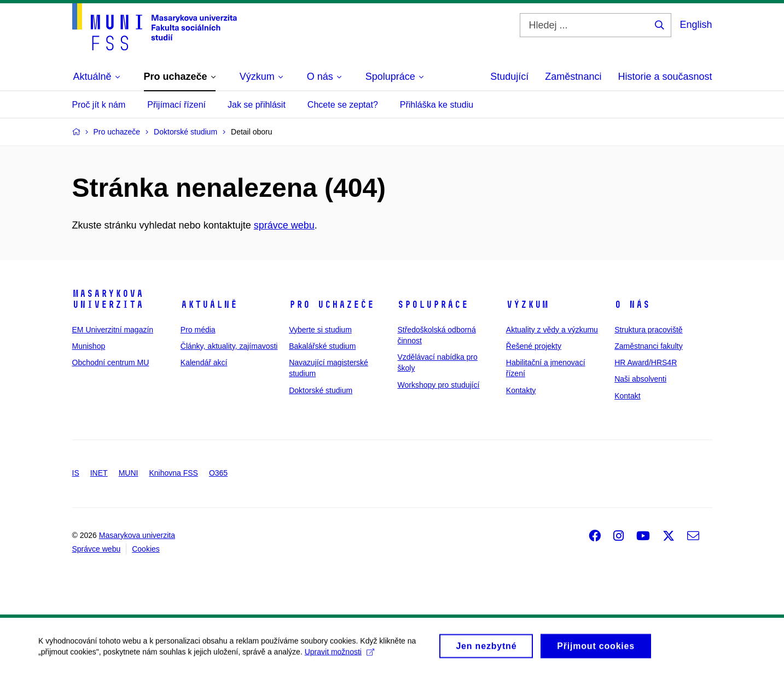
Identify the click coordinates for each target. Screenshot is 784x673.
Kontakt (627, 396)
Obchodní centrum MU (111, 362)
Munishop (89, 346)
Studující (509, 77)
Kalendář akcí (204, 362)
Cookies (146, 549)
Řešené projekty (534, 346)
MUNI (129, 473)
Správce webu (97, 549)
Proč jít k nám (99, 105)
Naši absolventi (640, 379)
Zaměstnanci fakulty (649, 346)
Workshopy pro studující (438, 385)
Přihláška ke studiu (437, 105)
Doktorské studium (321, 390)
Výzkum (527, 305)
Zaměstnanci (573, 77)
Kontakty (521, 390)
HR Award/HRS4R (646, 362)
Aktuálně (209, 305)
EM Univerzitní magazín (113, 330)
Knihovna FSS (173, 473)
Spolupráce (433, 305)
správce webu (284, 225)
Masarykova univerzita (108, 299)
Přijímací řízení (176, 105)
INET (99, 473)
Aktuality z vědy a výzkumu (552, 330)
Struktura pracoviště (649, 330)
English (696, 25)
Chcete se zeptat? (343, 105)
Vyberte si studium (320, 330)
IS (76, 473)
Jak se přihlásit (257, 105)
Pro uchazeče (332, 305)
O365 (218, 473)
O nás (632, 305)
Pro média (198, 330)
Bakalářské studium (322, 346)
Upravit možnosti (339, 656)
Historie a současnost (665, 77)
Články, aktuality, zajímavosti (229, 346)
